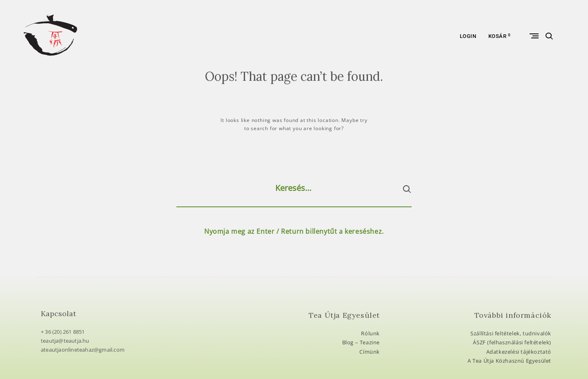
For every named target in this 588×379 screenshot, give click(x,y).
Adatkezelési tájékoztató (519, 352)
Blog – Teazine (361, 342)
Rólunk (370, 333)
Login (468, 36)
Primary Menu (536, 36)
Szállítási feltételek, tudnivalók (511, 333)
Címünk (370, 352)
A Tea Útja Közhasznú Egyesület (509, 361)
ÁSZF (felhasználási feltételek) (512, 342)
